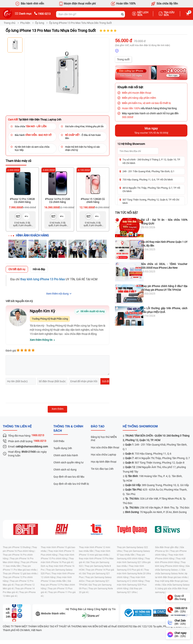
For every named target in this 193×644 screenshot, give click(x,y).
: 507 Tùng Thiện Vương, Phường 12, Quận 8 (155, 463)
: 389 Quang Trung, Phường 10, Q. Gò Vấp (157, 485)
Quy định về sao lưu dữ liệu (69, 477)
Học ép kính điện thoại (104, 462)
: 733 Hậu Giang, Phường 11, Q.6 (148, 454)
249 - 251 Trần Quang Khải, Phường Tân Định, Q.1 (148, 171)
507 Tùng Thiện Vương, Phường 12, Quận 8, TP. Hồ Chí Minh (151, 201)
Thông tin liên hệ (17, 426)
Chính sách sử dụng (65, 470)
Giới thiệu (59, 441)
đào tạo (98, 426)
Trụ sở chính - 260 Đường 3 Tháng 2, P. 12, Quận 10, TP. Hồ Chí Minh (151, 161)
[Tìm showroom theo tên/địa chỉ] (138, 151)
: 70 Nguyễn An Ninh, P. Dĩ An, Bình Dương (156, 512)
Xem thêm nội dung (57, 294)
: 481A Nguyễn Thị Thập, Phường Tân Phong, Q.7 (157, 458)
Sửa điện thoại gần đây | (168, 547)
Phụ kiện (25, 23)
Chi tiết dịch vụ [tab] (17, 269)
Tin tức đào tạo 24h (102, 469)
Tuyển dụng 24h (63, 448)
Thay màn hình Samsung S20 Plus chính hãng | (133, 585)
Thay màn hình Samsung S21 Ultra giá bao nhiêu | (134, 562)
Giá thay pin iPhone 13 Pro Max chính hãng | (58, 585)
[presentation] (34, 394)
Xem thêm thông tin (41, 340)
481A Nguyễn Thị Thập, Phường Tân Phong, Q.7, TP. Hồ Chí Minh (151, 190)
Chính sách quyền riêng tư (69, 462)
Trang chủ (10, 23)
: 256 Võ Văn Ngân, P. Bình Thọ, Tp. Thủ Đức (157, 508)
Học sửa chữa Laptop (104, 455)
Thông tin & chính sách (68, 429)
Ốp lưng (40, 23)
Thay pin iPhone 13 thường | (17, 547)
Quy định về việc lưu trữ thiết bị (71, 484)
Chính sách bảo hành (66, 455)
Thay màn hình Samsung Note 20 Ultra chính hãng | (134, 574)
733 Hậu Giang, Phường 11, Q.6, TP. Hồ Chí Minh (148, 180)
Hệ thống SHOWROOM (140, 426)
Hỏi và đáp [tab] (39, 269)
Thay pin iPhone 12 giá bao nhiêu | (20, 574)
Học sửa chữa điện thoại (105, 447)
